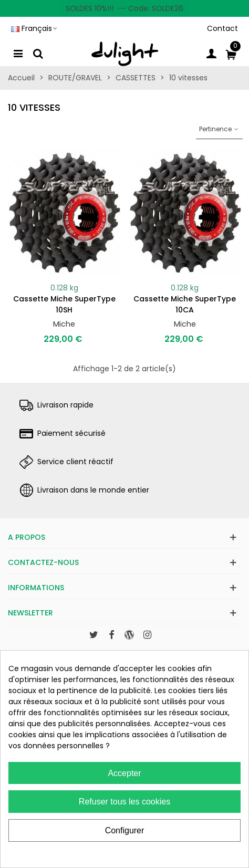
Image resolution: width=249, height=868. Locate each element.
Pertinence (219, 129)
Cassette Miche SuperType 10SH (64, 304)
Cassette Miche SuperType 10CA (185, 304)
